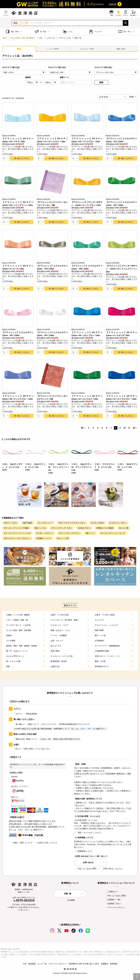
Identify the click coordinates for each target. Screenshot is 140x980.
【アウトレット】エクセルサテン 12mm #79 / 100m (52, 267)
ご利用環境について (83, 851)
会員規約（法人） (113, 904)
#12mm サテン (84, 528)
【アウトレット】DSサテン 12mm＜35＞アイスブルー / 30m (87, 140)
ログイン (18, 714)
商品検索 (32, 964)
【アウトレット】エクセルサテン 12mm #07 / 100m (18, 334)
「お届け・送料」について (21, 843)
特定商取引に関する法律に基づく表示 (84, 964)
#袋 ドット (90, 533)
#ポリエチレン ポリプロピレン (17, 538)
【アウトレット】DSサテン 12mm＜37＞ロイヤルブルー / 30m (122, 397)
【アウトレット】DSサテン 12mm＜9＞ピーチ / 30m (18, 267)
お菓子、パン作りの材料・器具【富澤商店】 (19, 38)
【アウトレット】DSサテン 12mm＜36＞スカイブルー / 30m (87, 334)
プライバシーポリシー (115, 907)
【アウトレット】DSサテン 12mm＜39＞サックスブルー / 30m (18, 397)
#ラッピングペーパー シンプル (17, 533)
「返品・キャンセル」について (88, 833)
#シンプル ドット (46, 523)
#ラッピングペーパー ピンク (113, 533)
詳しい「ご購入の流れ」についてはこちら (32, 749)
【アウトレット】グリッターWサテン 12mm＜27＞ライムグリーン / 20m (122, 269)
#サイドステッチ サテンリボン (72, 523)
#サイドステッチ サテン (69, 533)
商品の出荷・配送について (25, 739)
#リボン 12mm (97, 523)
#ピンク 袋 (124, 528)
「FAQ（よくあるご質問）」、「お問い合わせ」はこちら (98, 869)
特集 (41, 38)
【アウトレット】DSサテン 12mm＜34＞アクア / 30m (18, 140)
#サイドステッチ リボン (62, 528)
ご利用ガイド (112, 892)
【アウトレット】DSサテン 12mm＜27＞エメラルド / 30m (87, 397)
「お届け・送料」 (86, 729)
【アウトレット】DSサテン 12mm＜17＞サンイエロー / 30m (52, 140)
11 (129, 428)
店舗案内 (105, 964)
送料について (32, 724)
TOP (25, 964)
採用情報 (114, 964)
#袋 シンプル (40, 528)
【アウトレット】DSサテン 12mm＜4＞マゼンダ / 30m (122, 334)
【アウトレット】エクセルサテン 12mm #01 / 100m (52, 334)
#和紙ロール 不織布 (105, 528)
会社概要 (70, 900)
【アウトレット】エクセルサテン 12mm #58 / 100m (87, 267)
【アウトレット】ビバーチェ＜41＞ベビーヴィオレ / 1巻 (52, 204)
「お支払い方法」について (45, 843)
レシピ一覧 (42, 964)
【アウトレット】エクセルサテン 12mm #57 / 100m (122, 204)
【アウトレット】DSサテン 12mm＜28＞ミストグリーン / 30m (18, 204)
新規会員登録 (30, 714)
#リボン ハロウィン (45, 533)
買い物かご (19, 724)
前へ (83, 428)
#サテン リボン (11, 523)
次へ (135, 428)
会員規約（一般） (113, 900)
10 (125, 428)
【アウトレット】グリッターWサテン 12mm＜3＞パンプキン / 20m (87, 204)
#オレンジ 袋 (63, 538)
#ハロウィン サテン (118, 523)
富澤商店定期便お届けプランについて (74, 724)
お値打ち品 (51, 38)
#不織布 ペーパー (44, 538)
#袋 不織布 (28, 523)
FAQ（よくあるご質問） (116, 896)
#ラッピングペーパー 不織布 (16, 528)
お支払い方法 (45, 739)
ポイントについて (48, 724)
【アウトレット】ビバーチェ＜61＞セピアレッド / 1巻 (52, 397)
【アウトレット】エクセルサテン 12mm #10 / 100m (122, 140)
